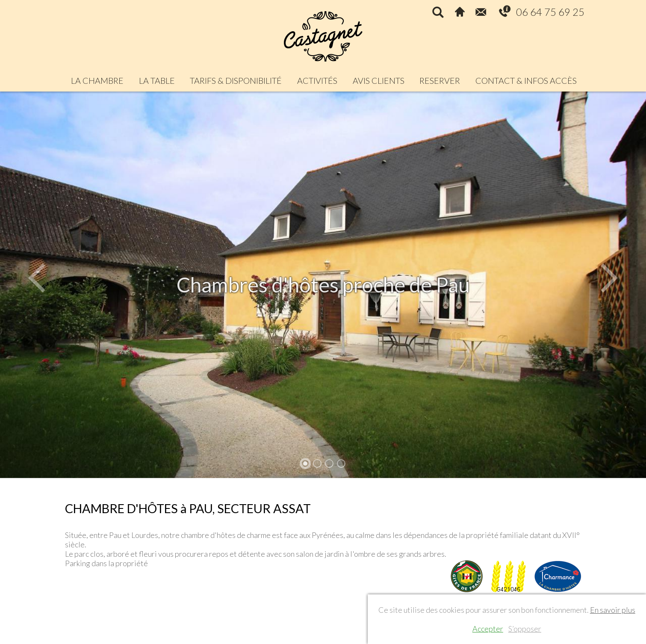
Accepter (488, 629)
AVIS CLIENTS (379, 80)
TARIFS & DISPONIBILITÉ (236, 80)
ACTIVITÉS (317, 80)
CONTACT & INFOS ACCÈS (526, 80)
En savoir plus (613, 610)
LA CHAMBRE (97, 80)
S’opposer (525, 629)
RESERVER (440, 80)
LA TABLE (157, 80)
